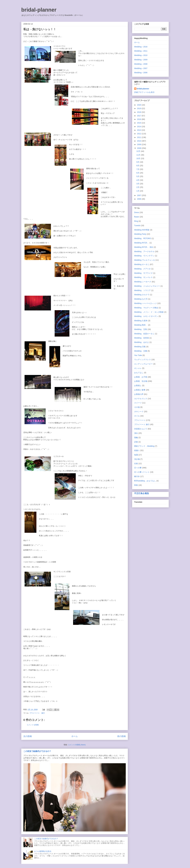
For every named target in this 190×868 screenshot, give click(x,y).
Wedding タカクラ (142, 295)
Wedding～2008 (141, 64)
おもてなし (139, 373)
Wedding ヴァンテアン (144, 256)
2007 (139, 195)
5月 (138, 176)
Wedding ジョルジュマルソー (147, 286)
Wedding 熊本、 (141, 325)
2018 (139, 112)
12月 (139, 151)
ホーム (75, 736)
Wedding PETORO (143, 238)
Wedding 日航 (140, 347)
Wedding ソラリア (142, 290)
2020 (139, 105)
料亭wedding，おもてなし (145, 481)
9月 (138, 162)
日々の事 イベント (142, 472)
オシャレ (138, 368)
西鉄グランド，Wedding (144, 446)
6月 (138, 173)
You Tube (138, 355)
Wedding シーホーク (143, 282)
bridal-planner (39, 10)
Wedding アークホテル (144, 251)
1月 (138, 191)
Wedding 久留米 (141, 321)
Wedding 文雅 (141, 351)
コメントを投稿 (33, 725)
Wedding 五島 (141, 329)
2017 (139, 116)
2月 (138, 187)
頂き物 (137, 459)
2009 (139, 144)
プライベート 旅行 (37, 713)
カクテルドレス (141, 399)
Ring (136, 221)
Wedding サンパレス (143, 277)
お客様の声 (139, 394)
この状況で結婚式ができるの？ (37, 751)
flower (137, 217)
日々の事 (138, 468)
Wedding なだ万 (141, 299)
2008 (139, 148)
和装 (136, 485)
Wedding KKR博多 (142, 230)
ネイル (137, 416)
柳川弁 (137, 476)
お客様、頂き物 (141, 381)
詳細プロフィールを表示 (144, 92)
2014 (139, 127)
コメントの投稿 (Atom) (77, 745)
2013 (139, 130)
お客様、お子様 (141, 377)
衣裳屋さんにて (141, 429)
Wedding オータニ (142, 264)
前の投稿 (122, 736)
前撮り (137, 450)
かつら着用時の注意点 (43, 851)
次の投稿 (28, 736)
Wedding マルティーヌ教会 (146, 308)
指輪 (136, 437)
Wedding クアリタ (142, 269)
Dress (137, 212)
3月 (138, 184)
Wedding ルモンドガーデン (146, 316)
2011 (139, 137)
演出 (136, 433)
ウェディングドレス (142, 360)
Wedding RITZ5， (142, 243)
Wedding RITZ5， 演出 (144, 247)
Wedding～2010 (141, 55)
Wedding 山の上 (142, 342)
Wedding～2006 (141, 73)
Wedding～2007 (141, 68)
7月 (138, 169)
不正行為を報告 (142, 493)
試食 (136, 442)
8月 (138, 166)
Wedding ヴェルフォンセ (145, 260)
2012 (139, 134)
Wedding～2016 (141, 47)
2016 (139, 119)
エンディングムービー (143, 364)
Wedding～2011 (141, 51)
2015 (139, 123)
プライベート (140, 420)
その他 (137, 407)
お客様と (138, 386)
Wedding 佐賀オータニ (144, 334)
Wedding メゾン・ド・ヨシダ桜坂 (149, 312)
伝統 (136, 463)
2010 (139, 141)
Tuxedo (137, 225)
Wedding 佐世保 (142, 338)
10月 (139, 158)
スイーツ (138, 403)
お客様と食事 (140, 390)
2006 (139, 199)
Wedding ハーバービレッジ (145, 303)
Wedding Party (140, 234)
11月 (139, 155)
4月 (138, 180)
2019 (139, 108)
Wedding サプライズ (143, 273)
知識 (136, 455)
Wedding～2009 (141, 60)
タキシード (139, 412)
